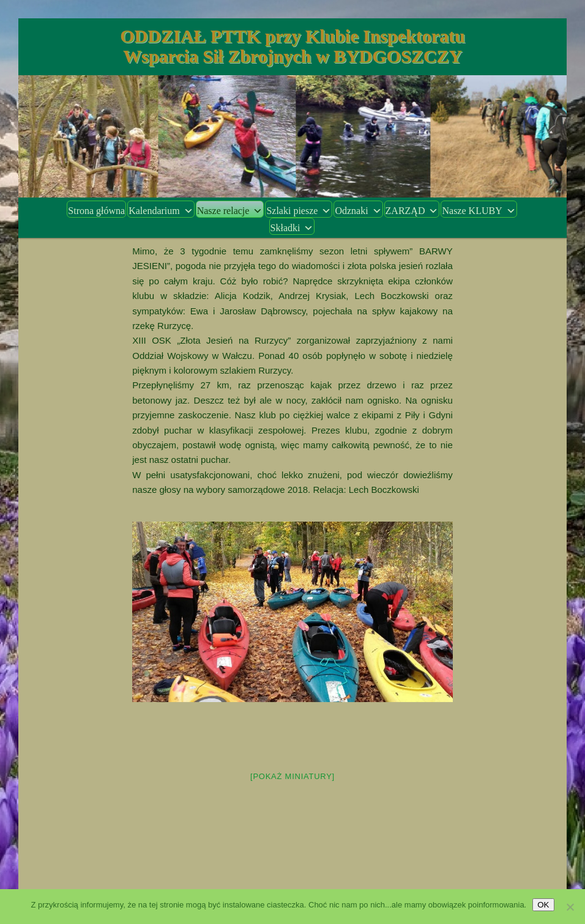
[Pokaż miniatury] (292, 776)
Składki (292, 228)
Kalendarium (161, 211)
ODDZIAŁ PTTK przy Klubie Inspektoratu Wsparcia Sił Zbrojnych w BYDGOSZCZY (292, 46)
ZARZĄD (412, 211)
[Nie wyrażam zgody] (570, 907)
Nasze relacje (230, 211)
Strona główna (96, 211)
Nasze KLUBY (479, 211)
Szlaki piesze (299, 211)
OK (543, 905)
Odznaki (358, 211)
